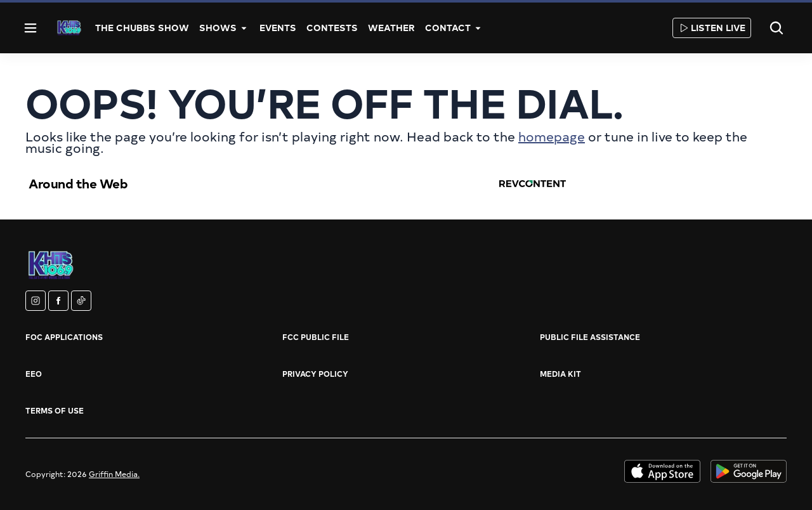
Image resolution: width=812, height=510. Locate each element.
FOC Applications (64, 337)
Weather (391, 28)
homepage (552, 136)
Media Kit (560, 374)
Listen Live (712, 28)
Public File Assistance (590, 337)
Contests (332, 28)
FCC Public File (316, 337)
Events (278, 28)
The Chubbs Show (142, 28)
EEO (34, 374)
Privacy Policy (315, 374)
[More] (244, 28)
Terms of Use (55, 410)
